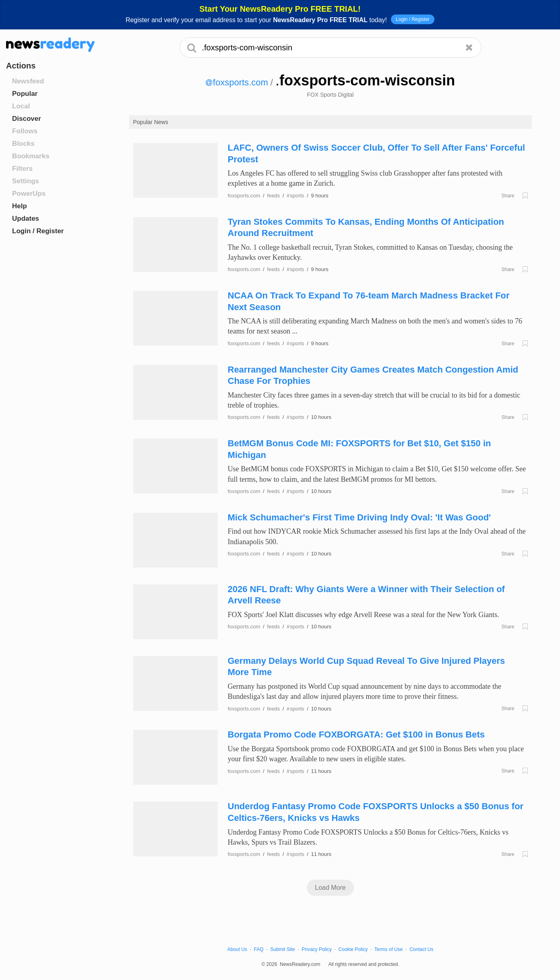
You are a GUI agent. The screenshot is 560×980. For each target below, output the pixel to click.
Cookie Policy (353, 949)
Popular (25, 94)
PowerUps (29, 194)
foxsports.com (237, 82)
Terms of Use (389, 949)
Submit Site (282, 949)
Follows (25, 131)
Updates (26, 219)
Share (508, 196)
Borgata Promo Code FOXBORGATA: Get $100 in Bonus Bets (356, 734)
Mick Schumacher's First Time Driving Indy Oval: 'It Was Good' (360, 517)
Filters (22, 169)
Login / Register (413, 19)
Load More (330, 888)
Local (21, 106)
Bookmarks (31, 156)
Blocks (23, 144)
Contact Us (421, 949)
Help (20, 206)
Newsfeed (28, 81)
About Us (237, 949)
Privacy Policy (317, 949)
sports (295, 196)
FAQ (259, 949)
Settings (26, 181)
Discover (27, 119)
